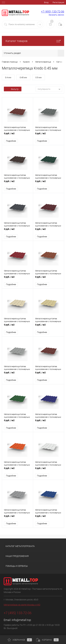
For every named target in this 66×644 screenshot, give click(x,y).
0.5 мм (39, 77)
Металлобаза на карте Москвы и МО (22, 605)
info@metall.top (21, 620)
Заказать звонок (56, 15)
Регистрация (58, 2)
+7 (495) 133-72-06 (53, 12)
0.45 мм (23, 77)
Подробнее (11, 141)
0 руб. (18, 135)
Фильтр (13, 89)
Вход (46, 2)
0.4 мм (8, 77)
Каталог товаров (33, 41)
